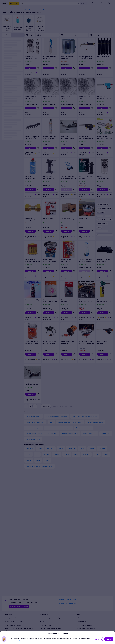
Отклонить (98, 639)
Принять (109, 639)
